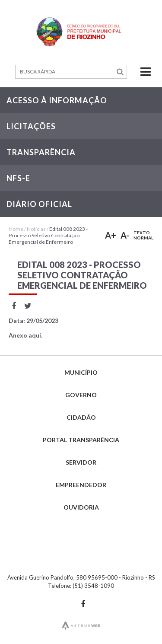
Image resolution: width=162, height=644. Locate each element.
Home (16, 229)
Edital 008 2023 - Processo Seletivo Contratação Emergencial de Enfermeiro (48, 235)
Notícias (36, 229)
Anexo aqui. (25, 335)
